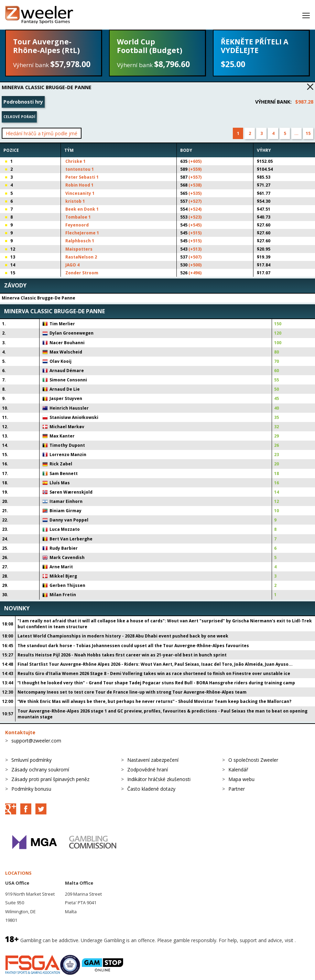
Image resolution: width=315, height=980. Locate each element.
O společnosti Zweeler (253, 760)
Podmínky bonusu (31, 789)
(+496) (195, 273)
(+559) (195, 169)
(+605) (195, 161)
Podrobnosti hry (23, 102)
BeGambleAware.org (28, 948)
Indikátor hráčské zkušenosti (159, 779)
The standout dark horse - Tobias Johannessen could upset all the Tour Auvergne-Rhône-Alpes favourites (133, 646)
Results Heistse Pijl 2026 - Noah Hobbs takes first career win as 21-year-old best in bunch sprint (122, 655)
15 (308, 133)
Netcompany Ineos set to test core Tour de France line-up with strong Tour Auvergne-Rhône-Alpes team (132, 692)
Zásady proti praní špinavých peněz (50, 779)
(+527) (195, 201)
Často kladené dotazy (151, 789)
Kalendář (238, 770)
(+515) (195, 233)
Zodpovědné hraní (148, 770)
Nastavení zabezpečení (153, 760)
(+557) (195, 177)
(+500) (195, 265)
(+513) (195, 249)
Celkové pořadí (19, 117)
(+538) (195, 185)
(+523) (195, 217)
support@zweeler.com (36, 741)
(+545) (195, 225)
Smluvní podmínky (31, 760)
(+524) (195, 209)
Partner (237, 789)
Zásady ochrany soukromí (40, 770)
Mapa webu (241, 779)
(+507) (195, 257)
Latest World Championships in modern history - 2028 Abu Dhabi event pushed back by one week (123, 636)
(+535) (195, 193)
